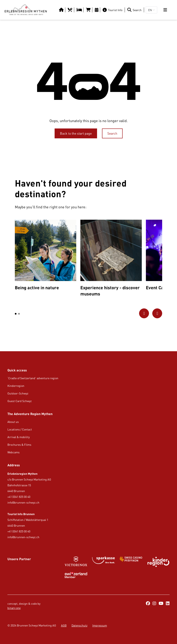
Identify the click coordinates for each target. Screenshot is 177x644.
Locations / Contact (20, 429)
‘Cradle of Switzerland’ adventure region (33, 378)
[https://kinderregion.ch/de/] (158, 562)
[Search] (135, 10)
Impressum (100, 625)
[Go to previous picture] (144, 313)
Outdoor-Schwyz (18, 393)
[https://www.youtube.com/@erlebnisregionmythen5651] (161, 604)
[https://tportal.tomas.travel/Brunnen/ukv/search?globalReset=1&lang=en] (89, 10)
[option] (46, 256)
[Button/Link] (62, 10)
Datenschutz (79, 625)
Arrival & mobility (19, 437)
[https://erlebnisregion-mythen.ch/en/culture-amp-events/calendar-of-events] (97, 10)
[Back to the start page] (76, 133)
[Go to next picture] (157, 313)
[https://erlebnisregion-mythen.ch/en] (26, 10)
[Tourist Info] (113, 10)
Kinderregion (16, 386)
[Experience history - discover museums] (111, 259)
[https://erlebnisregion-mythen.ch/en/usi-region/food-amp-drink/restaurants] (71, 10)
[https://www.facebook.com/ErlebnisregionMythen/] (148, 604)
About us (13, 422)
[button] (16, 314)
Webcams (13, 452)
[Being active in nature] (46, 256)
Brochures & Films (19, 445)
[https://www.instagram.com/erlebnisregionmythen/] (154, 604)
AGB (64, 625)
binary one (14, 608)
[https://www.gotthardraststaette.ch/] (103, 562)
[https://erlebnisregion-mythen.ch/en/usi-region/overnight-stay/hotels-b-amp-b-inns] (80, 10)
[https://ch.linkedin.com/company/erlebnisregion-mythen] (168, 604)
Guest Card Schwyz (19, 401)
